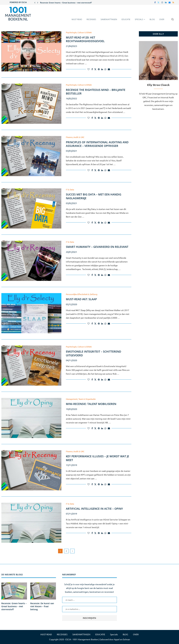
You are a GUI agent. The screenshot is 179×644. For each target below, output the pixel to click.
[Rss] (173, 2)
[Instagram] (162, 2)
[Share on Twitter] (95, 69)
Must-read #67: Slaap (81, 299)
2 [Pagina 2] (66, 551)
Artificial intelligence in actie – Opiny (94, 509)
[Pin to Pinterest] (99, 69)
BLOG (152, 19)
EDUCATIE (126, 19)
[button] (35, 2)
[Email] (170, 2)
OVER (162, 19)
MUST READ (77, 19)
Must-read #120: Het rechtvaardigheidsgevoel (85, 39)
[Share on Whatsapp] (105, 69)
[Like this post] (89, 69)
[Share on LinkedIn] (102, 69)
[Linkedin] (166, 2)
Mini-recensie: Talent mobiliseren (91, 404)
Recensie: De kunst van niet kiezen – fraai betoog (42, 606)
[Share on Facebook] (92, 69)
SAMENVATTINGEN (109, 19)
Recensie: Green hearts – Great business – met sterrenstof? (66, 3)
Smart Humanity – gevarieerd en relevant (97, 247)
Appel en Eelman (122, 639)
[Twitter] (158, 2)
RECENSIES (91, 19)
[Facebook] (155, 2)
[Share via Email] (109, 69)
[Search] (173, 21)
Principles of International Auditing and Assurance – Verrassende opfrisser (97, 144)
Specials (139, 19)
